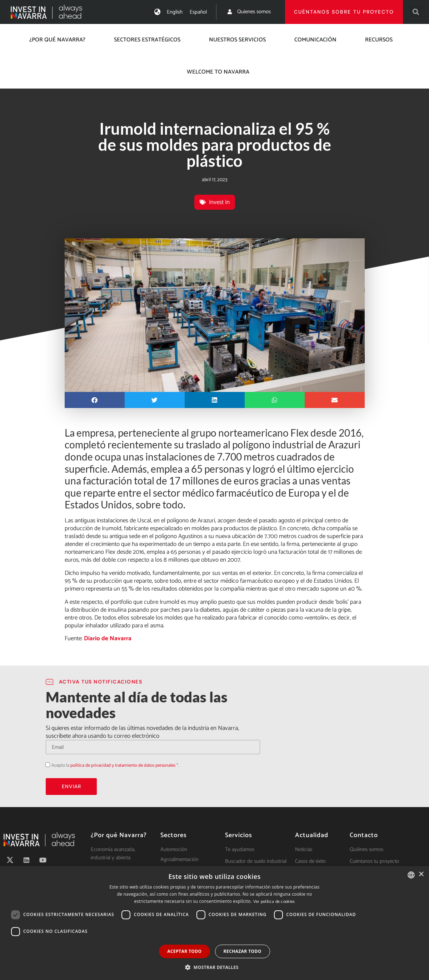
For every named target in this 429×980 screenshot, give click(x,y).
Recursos (379, 40)
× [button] (421, 874)
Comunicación (315, 40)
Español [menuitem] (198, 12)
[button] (416, 12)
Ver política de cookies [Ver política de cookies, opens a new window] (274, 902)
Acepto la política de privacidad (46, 765)
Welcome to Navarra (218, 72)
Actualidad (312, 835)
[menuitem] (175, 12)
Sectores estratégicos (147, 40)
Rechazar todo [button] (243, 951)
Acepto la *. (115, 765)
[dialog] (214, 923)
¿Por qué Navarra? (57, 40)
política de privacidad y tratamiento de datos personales (123, 765)
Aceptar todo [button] (184, 951)
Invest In (219, 202)
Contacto (364, 835)
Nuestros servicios (237, 40)
